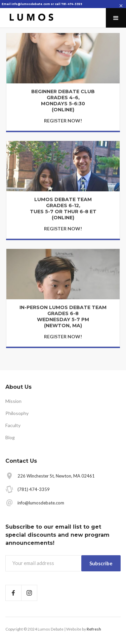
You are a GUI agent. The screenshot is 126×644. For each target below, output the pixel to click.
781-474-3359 (72, 4)
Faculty (13, 425)
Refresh (94, 629)
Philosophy (17, 413)
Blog (10, 437)
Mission (13, 401)
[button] (116, 18)
